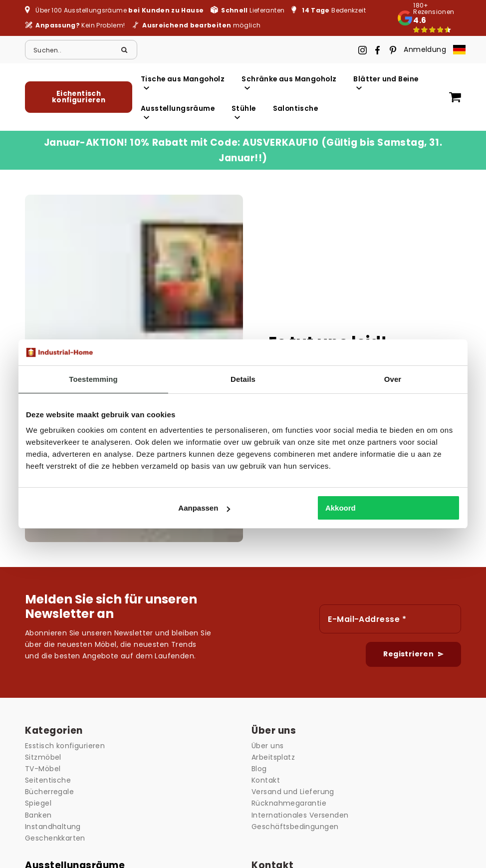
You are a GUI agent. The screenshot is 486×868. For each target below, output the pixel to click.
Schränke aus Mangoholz (289, 83)
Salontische (296, 109)
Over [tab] (393, 379)
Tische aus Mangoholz (183, 83)
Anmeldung (425, 49)
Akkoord (341, 508)
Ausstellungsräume (178, 112)
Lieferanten (253, 10)
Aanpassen (204, 508)
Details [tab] (243, 379)
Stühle (243, 112)
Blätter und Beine (386, 83)
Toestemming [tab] (93, 379)
